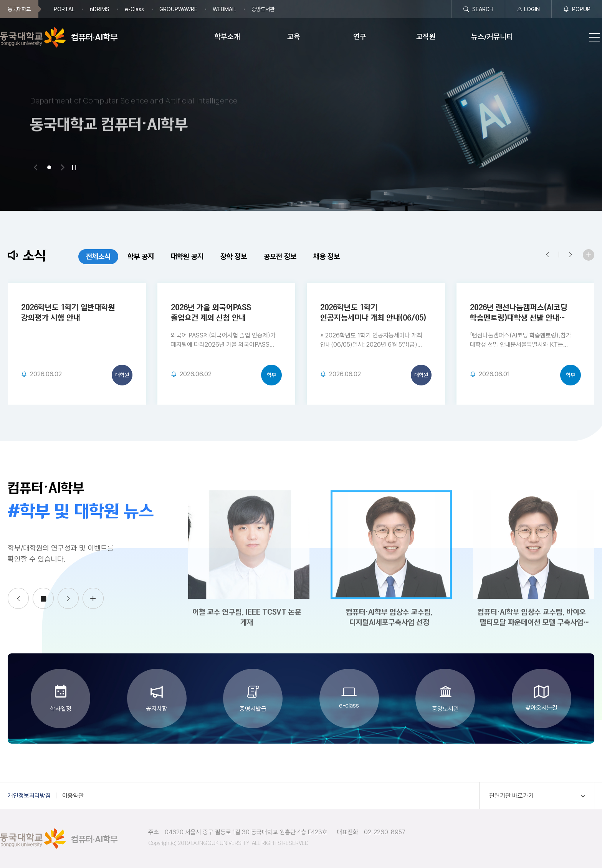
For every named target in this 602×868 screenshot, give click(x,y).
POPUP (577, 9)
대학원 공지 (173, 257)
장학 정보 (219, 257)
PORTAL (64, 9)
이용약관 (73, 796)
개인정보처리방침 (29, 796)
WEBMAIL (224, 9)
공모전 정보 (265, 257)
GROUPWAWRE (178, 9)
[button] (36, 167)
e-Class (134, 9)
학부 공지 (126, 257)
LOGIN (528, 9)
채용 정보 (312, 257)
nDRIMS (100, 9)
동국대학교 (19, 9)
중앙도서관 (263, 9)
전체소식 (84, 257)
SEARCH (478, 9)
